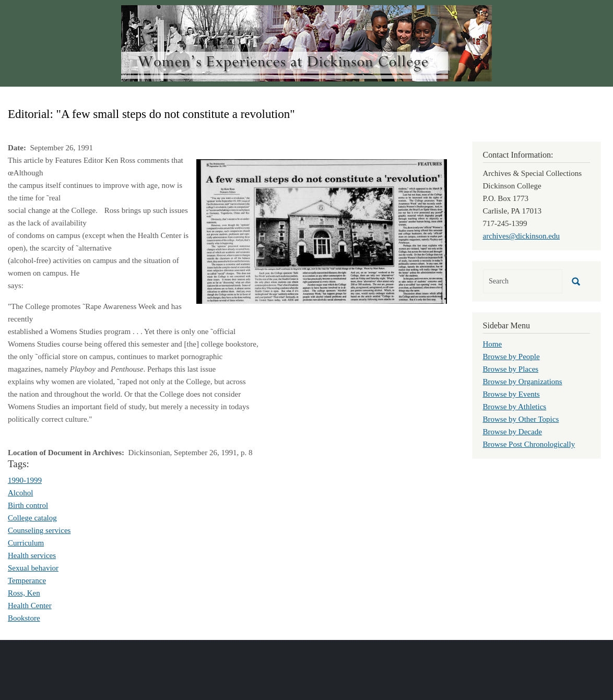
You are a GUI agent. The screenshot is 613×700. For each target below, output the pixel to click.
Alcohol (20, 493)
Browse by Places (511, 369)
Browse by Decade (512, 432)
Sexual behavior (33, 568)
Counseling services (39, 530)
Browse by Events (511, 394)
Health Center (30, 606)
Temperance (27, 580)
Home (493, 344)
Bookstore (24, 618)
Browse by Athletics (515, 407)
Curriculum (26, 543)
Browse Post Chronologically (529, 444)
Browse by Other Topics (521, 419)
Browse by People (511, 357)
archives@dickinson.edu (522, 236)
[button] (322, 231)
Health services (32, 555)
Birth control (28, 505)
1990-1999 (25, 480)
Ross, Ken (24, 593)
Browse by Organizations (523, 382)
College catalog (32, 518)
